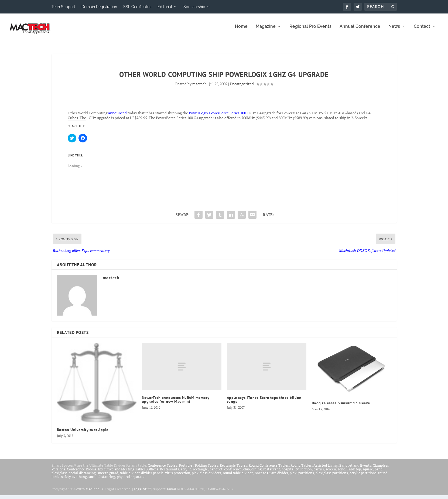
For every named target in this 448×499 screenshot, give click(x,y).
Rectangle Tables (233, 469)
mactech (199, 88)
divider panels (152, 477)
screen (331, 473)
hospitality (290, 473)
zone (341, 473)
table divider (130, 477)
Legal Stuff (142, 493)
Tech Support (63, 7)
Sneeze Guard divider (271, 477)
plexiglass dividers (206, 477)
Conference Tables (163, 469)
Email (172, 493)
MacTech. (93, 493)
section (306, 473)
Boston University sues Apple (83, 433)
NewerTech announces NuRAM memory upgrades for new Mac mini (176, 403)
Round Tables (301, 469)
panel (379, 473)
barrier (319, 473)
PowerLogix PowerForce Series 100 (217, 117)
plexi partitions (302, 477)
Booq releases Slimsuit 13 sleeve (341, 407)
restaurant (272, 473)
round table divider (238, 477)
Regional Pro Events (310, 30)
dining (257, 473)
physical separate (131, 480)
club (247, 473)
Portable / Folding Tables (199, 469)
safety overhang (74, 480)
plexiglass (59, 477)
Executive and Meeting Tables (122, 473)
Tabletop (354, 473)
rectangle (200, 473)
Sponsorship (194, 7)
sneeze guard (108, 477)
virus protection (178, 477)
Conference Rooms (82, 473)
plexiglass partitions (332, 477)
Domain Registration (99, 7)
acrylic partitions (363, 477)
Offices (153, 473)
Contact (422, 30)
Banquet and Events (355, 469)
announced (117, 117)
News (394, 30)
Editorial (165, 7)
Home (241, 30)
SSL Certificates (137, 7)
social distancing (82, 477)
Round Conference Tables (269, 469)
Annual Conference (360, 30)
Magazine (266, 30)
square (368, 473)
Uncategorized (242, 88)
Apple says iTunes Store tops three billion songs (264, 403)
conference (233, 473)
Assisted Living (326, 469)
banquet (216, 473)
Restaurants (170, 473)
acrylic (186, 473)
